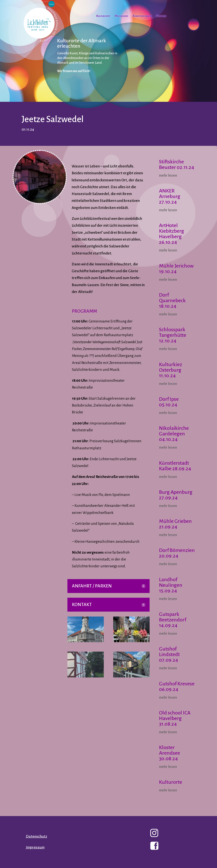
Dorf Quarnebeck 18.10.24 (172, 300)
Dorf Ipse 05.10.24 (169, 402)
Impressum (35, 847)
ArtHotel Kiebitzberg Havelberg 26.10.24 (172, 234)
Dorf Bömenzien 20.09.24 (177, 553)
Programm (121, 16)
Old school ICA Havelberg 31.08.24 (175, 718)
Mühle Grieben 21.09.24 (175, 524)
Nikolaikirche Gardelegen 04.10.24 (174, 434)
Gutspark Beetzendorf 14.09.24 (173, 620)
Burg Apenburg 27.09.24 (176, 495)
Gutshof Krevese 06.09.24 (177, 686)
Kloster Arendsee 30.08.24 (169, 753)
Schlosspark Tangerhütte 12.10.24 (173, 335)
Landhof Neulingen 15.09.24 (171, 585)
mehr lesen (168, 175)
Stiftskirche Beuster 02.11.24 (177, 164)
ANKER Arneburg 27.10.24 (170, 196)
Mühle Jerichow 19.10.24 (176, 269)
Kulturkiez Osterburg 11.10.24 (171, 370)
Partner (161, 16)
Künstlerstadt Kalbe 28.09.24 (175, 466)
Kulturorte (103, 16)
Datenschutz (36, 836)
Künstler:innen (142, 16)
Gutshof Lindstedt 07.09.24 (169, 654)
